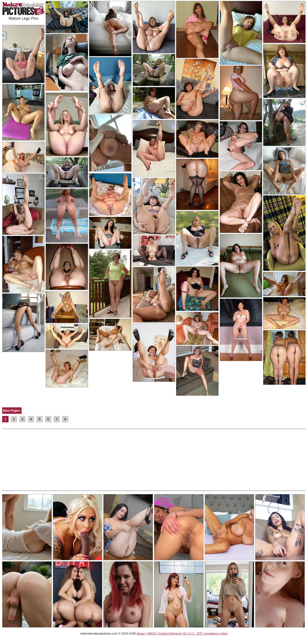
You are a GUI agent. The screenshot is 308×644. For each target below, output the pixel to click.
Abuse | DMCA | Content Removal (159, 634)
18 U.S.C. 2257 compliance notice (205, 634)
